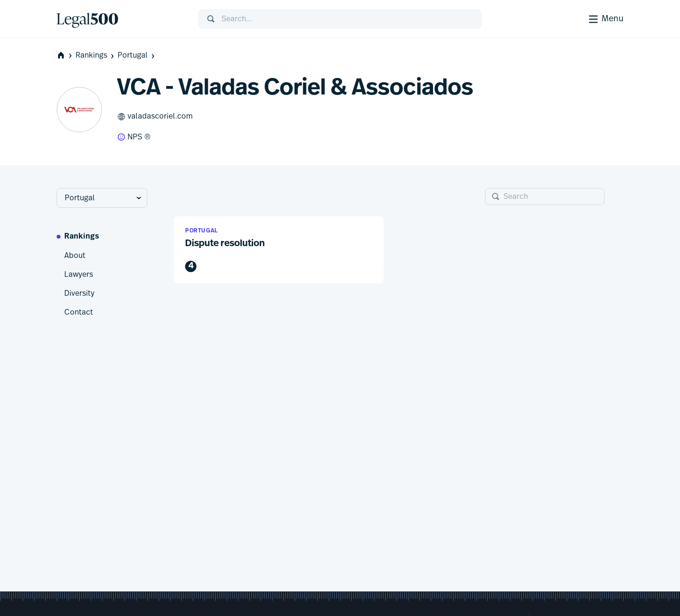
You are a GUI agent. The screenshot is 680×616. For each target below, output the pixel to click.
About (75, 256)
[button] (279, 250)
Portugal (137, 56)
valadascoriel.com (155, 117)
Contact (79, 312)
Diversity (79, 293)
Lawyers (79, 274)
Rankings (96, 56)
